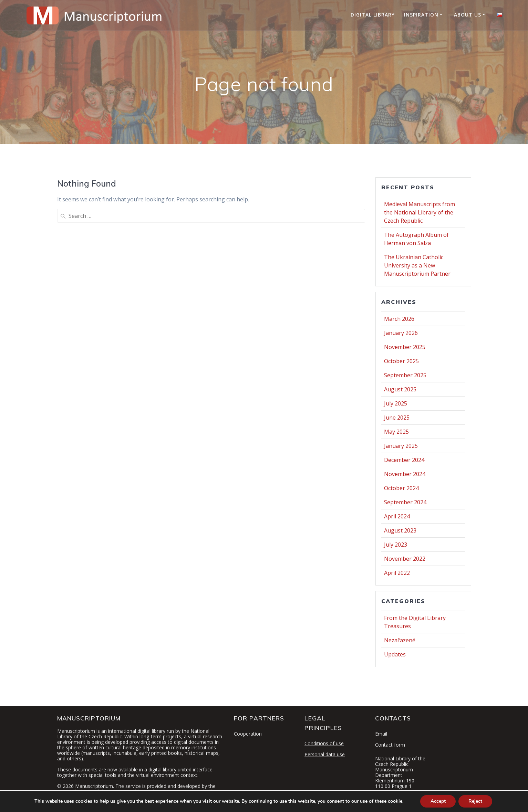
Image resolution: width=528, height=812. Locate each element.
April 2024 (397, 516)
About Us (468, 15)
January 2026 (401, 333)
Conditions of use (324, 743)
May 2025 (396, 432)
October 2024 (401, 488)
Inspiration (421, 15)
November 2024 (405, 474)
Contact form (390, 745)
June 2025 (397, 418)
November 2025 (405, 347)
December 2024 (404, 460)
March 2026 (399, 319)
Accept (438, 801)
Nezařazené (400, 640)
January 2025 (401, 446)
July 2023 (396, 545)
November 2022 (405, 559)
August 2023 (400, 530)
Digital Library (373, 15)
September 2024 (405, 502)
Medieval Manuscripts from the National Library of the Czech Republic (420, 212)
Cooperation (248, 734)
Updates (395, 654)
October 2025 (401, 361)
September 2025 (405, 375)
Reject (476, 801)
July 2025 (396, 403)
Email (381, 734)
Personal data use (325, 754)
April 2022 (397, 573)
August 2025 (400, 389)
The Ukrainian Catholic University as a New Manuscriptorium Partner (417, 265)
